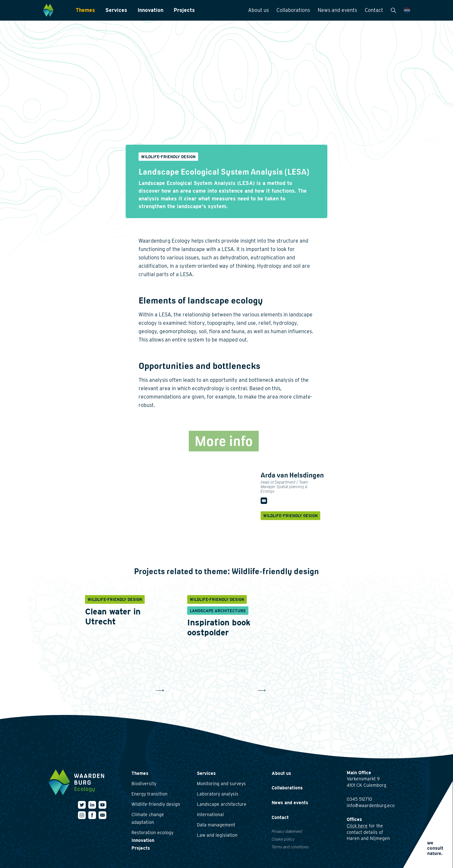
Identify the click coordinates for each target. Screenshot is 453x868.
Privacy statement (287, 831)
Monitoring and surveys (221, 784)
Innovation (150, 10)
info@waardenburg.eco (371, 805)
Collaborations (293, 10)
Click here (357, 826)
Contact (374, 10)
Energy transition (149, 794)
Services (116, 10)
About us (258, 10)
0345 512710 (359, 799)
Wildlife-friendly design (156, 804)
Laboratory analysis (218, 794)
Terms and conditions (290, 847)
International (210, 815)
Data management (216, 825)
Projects (184, 10)
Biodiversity (144, 784)
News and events (337, 10)
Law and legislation (217, 835)
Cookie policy (283, 839)
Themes (85, 10)
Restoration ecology (152, 833)
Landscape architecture (222, 804)
